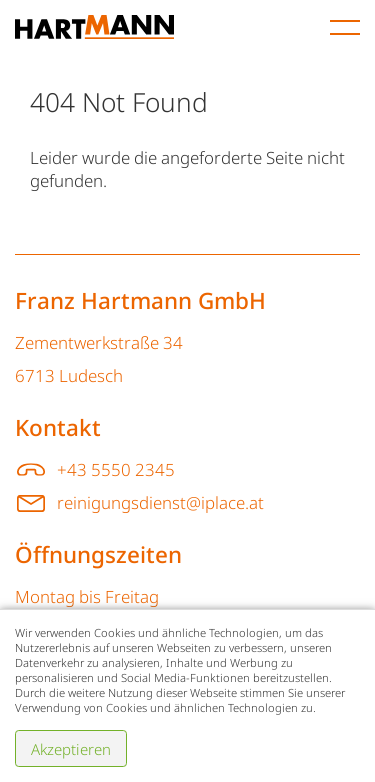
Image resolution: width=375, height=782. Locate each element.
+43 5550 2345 (116, 469)
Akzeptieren (71, 749)
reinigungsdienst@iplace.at (160, 502)
